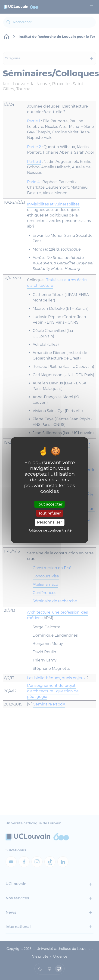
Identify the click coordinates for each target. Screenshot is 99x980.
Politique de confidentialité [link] (49, 530)
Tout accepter (50, 504)
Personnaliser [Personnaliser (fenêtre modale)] (49, 522)
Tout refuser (49, 513)
